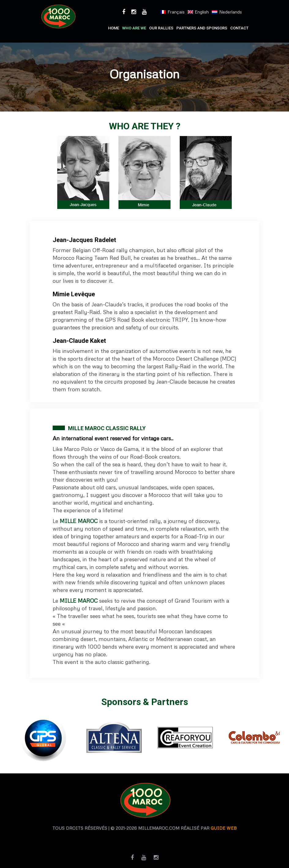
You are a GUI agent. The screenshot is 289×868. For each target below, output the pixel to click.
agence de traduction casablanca (186, 839)
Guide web (224, 828)
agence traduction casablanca (99, 839)
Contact (239, 28)
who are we (134, 28)
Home (114, 28)
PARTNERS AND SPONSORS (202, 28)
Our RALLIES (161, 28)
